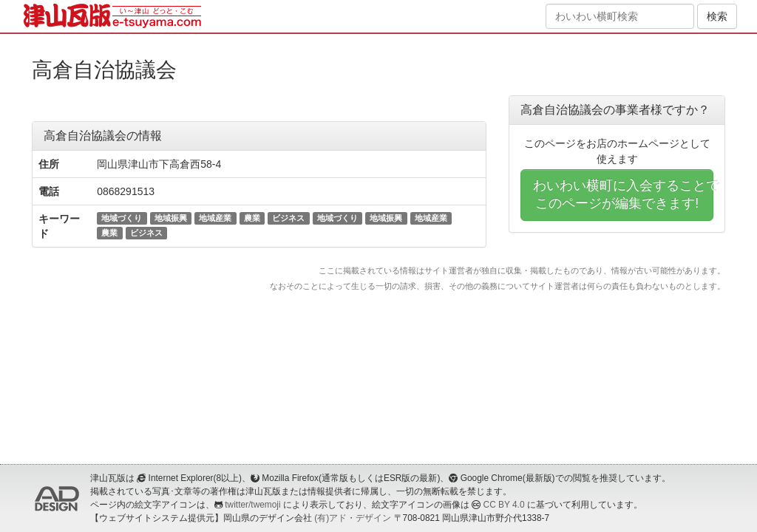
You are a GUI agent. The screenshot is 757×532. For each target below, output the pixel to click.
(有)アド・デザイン (353, 518)
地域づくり (122, 218)
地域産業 (215, 218)
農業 (252, 218)
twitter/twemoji (252, 505)
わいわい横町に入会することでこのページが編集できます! (623, 194)
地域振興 (171, 218)
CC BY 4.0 (504, 505)
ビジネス (288, 218)
